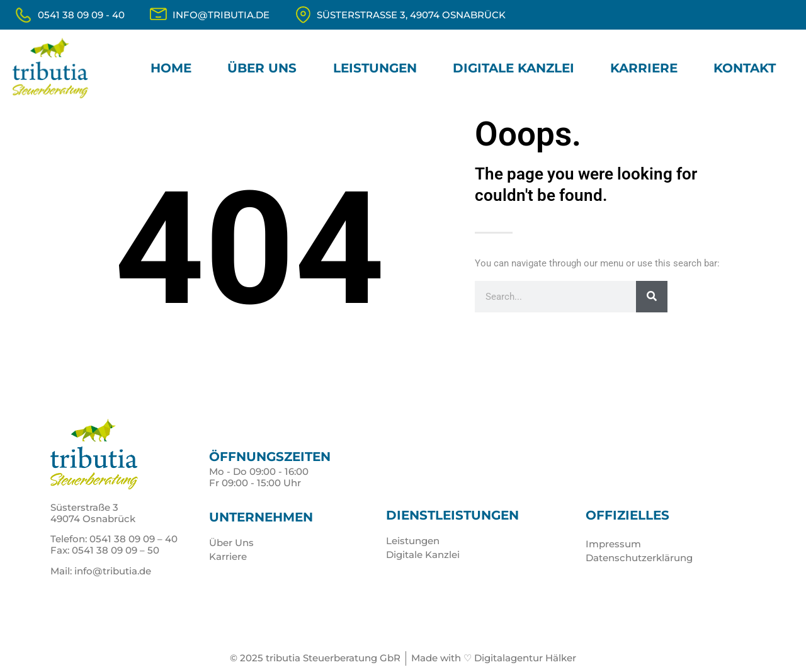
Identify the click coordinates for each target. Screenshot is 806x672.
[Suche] (652, 297)
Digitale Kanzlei (514, 68)
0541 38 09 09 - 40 (81, 15)
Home (171, 68)
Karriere (644, 68)
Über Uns (262, 68)
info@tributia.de (221, 15)
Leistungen (375, 68)
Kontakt (745, 68)
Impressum (613, 544)
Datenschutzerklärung (639, 558)
